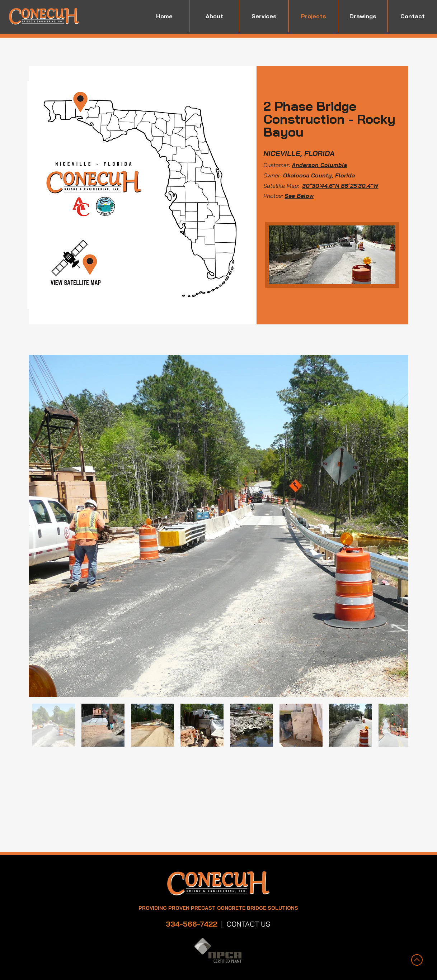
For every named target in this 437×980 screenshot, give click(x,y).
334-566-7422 (191, 924)
